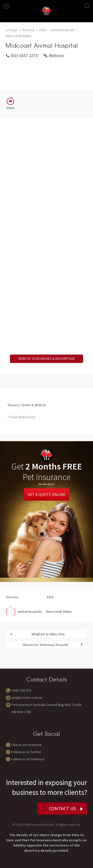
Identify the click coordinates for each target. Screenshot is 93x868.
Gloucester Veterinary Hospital (45, 645)
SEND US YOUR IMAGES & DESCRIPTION (46, 359)
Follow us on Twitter (26, 752)
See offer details (46, 484)
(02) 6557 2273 (24, 55)
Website (56, 55)
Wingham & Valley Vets (48, 634)
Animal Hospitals (62, 30)
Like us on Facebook (27, 745)
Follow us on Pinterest (28, 759)
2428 (42, 30)
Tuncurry (28, 30)
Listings (12, 30)
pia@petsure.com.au (27, 698)
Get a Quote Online (46, 494)
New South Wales (19, 36)
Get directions (23, 417)
